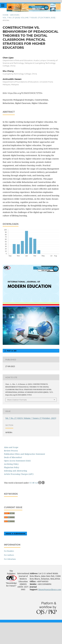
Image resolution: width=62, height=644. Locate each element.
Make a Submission (15, 534)
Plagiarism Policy (12, 467)
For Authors (9, 555)
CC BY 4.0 (37, 483)
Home (6, 15)
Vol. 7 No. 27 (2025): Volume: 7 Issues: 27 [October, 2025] (29, 18)
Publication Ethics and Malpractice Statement (25, 454)
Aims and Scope (11, 447)
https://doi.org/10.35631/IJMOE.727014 (25, 93)
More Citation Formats (17, 400)
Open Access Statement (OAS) (17, 461)
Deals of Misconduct (13, 457)
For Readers (9, 551)
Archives (15, 15)
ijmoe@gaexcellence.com (50, 589)
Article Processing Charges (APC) (19, 474)
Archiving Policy (11, 464)
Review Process (11, 451)
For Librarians (10, 559)
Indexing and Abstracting (16, 471)
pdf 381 (11, 351)
